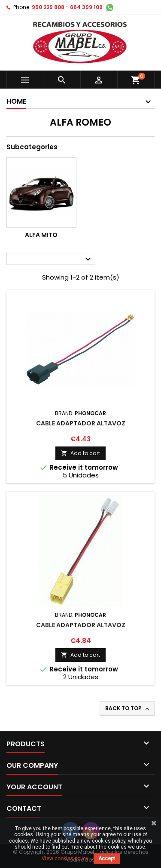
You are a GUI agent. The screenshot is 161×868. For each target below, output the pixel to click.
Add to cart (80, 453)
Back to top (128, 708)
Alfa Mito (41, 235)
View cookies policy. (65, 859)
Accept (107, 859)
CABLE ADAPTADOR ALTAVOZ (81, 423)
